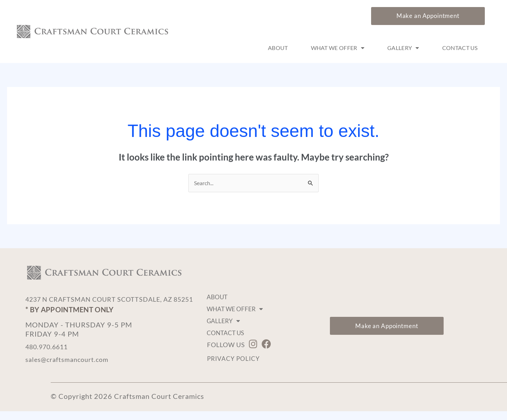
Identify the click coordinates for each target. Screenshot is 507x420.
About (278, 48)
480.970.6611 (50, 356)
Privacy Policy (234, 359)
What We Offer (338, 48)
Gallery (403, 48)
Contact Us (460, 48)
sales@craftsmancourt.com (70, 368)
